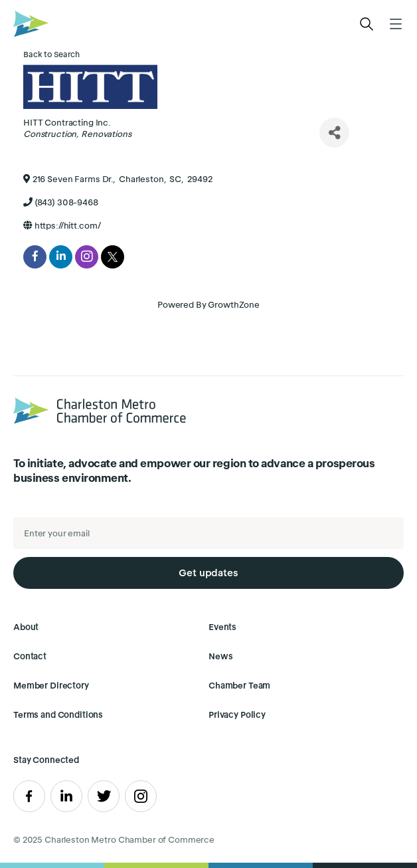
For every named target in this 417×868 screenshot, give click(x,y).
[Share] (334, 133)
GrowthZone (234, 305)
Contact (30, 656)
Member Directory (51, 686)
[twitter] (113, 257)
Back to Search (51, 54)
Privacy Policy (237, 715)
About (26, 627)
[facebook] (35, 257)
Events (222, 627)
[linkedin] (61, 257)
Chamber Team (239, 686)
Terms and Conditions (58, 715)
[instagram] (87, 257)
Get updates (208, 573)
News (220, 656)
